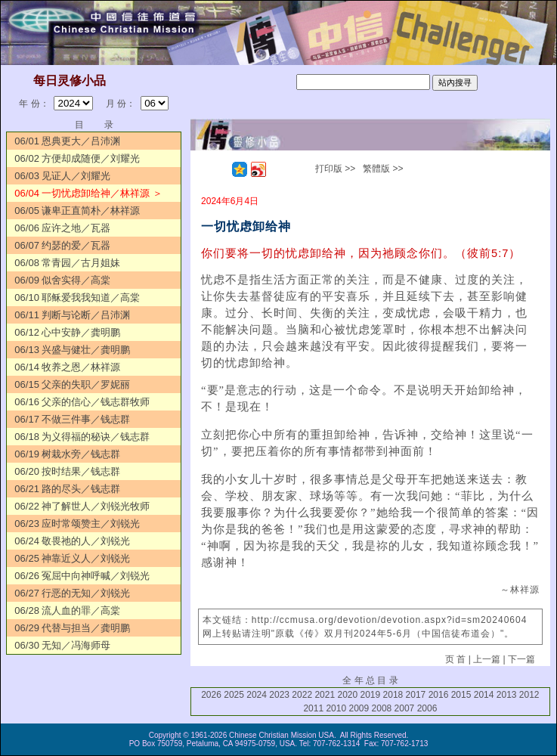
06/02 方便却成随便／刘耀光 (77, 158)
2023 (279, 695)
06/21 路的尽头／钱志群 (67, 489)
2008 (382, 708)
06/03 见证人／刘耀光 (62, 176)
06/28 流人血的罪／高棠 (67, 610)
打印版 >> (335, 169)
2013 (507, 695)
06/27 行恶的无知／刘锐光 (72, 593)
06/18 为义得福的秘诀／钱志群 (82, 437)
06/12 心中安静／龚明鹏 (67, 332)
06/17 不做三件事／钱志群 (72, 419)
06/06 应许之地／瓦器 (62, 228)
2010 (336, 708)
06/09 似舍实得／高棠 (62, 280)
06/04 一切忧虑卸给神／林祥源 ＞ (88, 193)
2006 (427, 708)
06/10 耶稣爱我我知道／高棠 (77, 297)
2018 (393, 695)
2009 (359, 708)
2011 (313, 708)
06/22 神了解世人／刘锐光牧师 (82, 506)
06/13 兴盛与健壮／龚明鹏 (72, 350)
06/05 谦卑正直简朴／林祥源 (77, 211)
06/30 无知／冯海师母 (62, 645)
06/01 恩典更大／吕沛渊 (67, 141)
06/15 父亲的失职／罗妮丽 (72, 384)
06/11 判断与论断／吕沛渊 (72, 315)
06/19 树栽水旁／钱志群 (67, 454)
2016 (439, 695)
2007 (405, 708)
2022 (302, 695)
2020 (347, 695)
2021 (325, 695)
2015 (461, 695)
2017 (416, 695)
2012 (529, 695)
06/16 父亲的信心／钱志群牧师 (82, 402)
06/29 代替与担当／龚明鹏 (72, 628)
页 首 (455, 659)
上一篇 (487, 659)
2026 (211, 695)
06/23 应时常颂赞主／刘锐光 (77, 524)
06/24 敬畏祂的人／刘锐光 (72, 541)
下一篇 (521, 659)
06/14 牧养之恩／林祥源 (67, 367)
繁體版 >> (383, 169)
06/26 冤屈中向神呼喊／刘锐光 (82, 576)
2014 (484, 695)
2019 (371, 695)
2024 (257, 695)
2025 (234, 695)
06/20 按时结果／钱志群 (67, 471)
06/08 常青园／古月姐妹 (67, 263)
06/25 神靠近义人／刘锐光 (72, 558)
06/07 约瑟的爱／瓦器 (62, 245)
